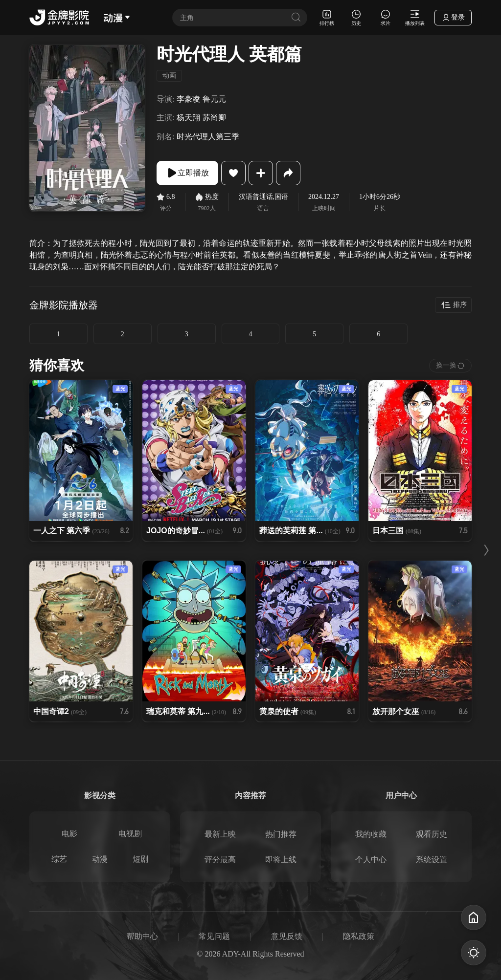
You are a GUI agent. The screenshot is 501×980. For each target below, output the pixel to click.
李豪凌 (188, 99)
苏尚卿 (214, 118)
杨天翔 (188, 118)
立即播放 (187, 173)
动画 (169, 76)
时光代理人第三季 (208, 137)
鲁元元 (214, 99)
